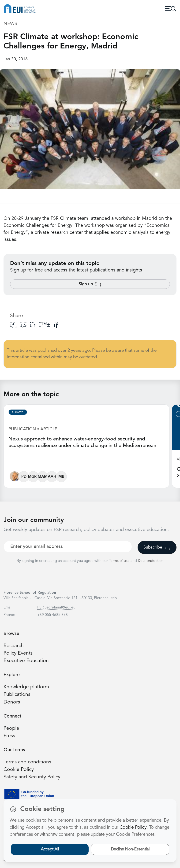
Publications (17, 694)
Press (9, 736)
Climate (18, 412)
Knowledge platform (26, 687)
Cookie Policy (19, 770)
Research (14, 646)
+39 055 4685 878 (52, 615)
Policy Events (18, 653)
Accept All (50, 849)
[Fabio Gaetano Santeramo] (15, 478)
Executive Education (26, 661)
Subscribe (157, 547)
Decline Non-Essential (130, 849)
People (11, 728)
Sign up (90, 284)
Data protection (151, 561)
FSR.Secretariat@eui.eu (56, 608)
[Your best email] (68, 547)
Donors (12, 702)
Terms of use (120, 561)
